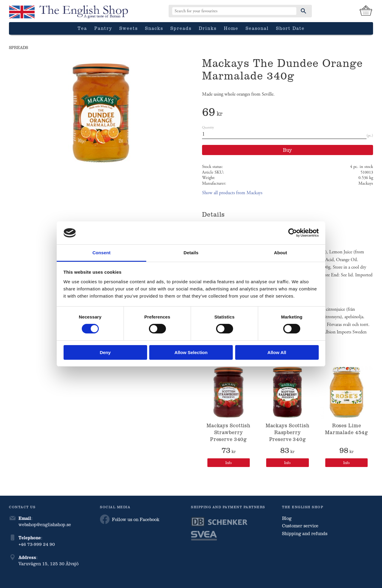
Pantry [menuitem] (103, 28)
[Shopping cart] (366, 11)
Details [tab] (191, 253)
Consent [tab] (102, 253)
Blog (287, 518)
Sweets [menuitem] (129, 28)
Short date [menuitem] (290, 28)
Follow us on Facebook (130, 519)
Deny (105, 352)
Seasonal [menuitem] (257, 28)
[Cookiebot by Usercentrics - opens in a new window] (293, 233)
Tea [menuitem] (82, 28)
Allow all (277, 352)
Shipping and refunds (305, 533)
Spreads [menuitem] (181, 28)
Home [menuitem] (231, 28)
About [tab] (281, 253)
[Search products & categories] (234, 11)
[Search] (304, 11)
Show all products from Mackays (232, 193)
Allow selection (191, 352)
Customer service (300, 526)
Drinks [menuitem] (208, 28)
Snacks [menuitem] (154, 28)
